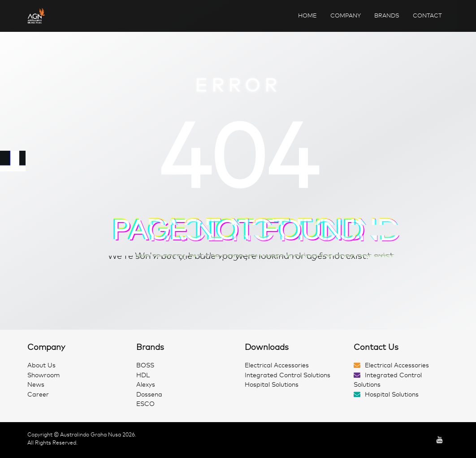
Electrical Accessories (277, 365)
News (36, 385)
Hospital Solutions (272, 385)
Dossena (149, 395)
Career (38, 395)
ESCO (145, 404)
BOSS (145, 365)
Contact (427, 15)
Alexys (146, 385)
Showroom (44, 375)
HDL (143, 375)
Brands (387, 15)
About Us (41, 365)
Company (346, 15)
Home (307, 15)
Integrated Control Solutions (288, 375)
